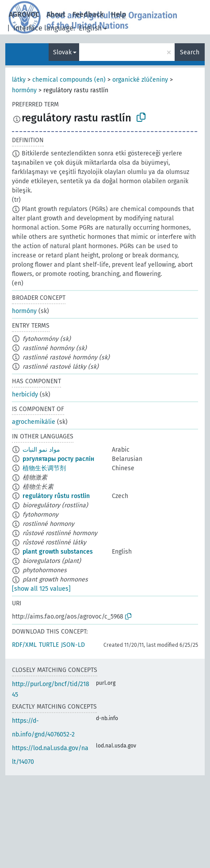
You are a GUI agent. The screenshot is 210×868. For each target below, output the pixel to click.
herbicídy (25, 394)
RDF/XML (24, 645)
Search (190, 52)
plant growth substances (58, 552)
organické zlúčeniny (140, 80)
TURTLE (49, 645)
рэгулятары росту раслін (58, 459)
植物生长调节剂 (44, 468)
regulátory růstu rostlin (56, 496)
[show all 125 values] (41, 589)
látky (19, 80)
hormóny (24, 90)
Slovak (62, 52)
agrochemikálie (34, 422)
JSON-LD (73, 645)
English (90, 28)
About (56, 14)
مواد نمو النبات (41, 450)
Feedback (88, 14)
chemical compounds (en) (69, 80)
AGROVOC (24, 14)
